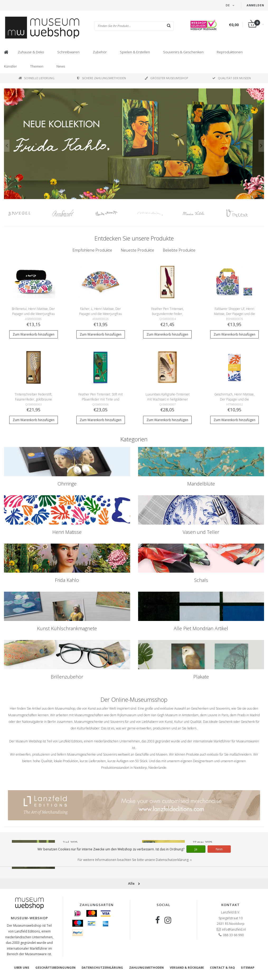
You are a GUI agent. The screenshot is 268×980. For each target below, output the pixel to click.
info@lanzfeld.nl (234, 929)
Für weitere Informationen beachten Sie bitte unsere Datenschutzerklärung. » (135, 860)
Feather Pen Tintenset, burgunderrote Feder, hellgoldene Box (168, 314)
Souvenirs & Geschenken (183, 52)
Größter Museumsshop (166, 78)
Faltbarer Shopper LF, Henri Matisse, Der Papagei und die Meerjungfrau (234, 314)
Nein (219, 849)
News (61, 66)
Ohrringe (67, 484)
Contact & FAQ (222, 967)
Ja (196, 849)
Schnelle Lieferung (36, 78)
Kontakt (231, 905)
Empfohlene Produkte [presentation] (92, 250)
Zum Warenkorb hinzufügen (34, 334)
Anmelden (255, 5)
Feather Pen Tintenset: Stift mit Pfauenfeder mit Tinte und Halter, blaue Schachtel (101, 399)
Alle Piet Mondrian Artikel (201, 628)
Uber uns (22, 967)
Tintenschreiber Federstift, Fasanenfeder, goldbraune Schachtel (33, 399)
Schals (201, 580)
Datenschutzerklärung (102, 967)
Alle (134, 883)
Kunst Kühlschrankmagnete (67, 628)
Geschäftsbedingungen (55, 967)
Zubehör (100, 52)
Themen (37, 66)
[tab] (92, 250)
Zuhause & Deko (31, 52)
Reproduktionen (230, 52)
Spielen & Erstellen (135, 52)
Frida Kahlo (67, 580)
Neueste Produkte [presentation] (138, 250)
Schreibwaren (68, 52)
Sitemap (248, 967)
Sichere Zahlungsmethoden (102, 78)
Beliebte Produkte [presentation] (179, 250)
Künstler (10, 66)
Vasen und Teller (201, 532)
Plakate (201, 677)
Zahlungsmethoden (146, 967)
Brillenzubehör (67, 677)
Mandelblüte (201, 484)
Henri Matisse (67, 532)
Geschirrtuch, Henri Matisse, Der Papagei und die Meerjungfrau (234, 399)
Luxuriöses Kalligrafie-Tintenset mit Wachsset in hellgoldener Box (168, 399)
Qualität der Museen (232, 78)
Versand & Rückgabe (187, 967)
